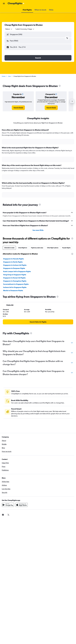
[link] (18, 108)
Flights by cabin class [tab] (37, 248)
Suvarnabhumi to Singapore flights (16, 284)
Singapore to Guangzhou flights (15, 281)
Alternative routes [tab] (9, 248)
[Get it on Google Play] (8, 505)
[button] (4, 4)
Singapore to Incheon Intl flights (15, 265)
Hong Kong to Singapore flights (15, 275)
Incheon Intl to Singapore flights (15, 287)
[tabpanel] (38, 164)
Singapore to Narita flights (13, 262)
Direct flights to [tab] (23, 248)
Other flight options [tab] (53, 248)
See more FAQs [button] (38, 230)
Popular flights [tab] (66, 248)
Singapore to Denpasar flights (14, 268)
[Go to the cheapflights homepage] (16, 4)
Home (4, 76)
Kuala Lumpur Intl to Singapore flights (17, 271)
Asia (9, 76)
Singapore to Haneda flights (13, 259)
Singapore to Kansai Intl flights (14, 278)
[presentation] (60, 86)
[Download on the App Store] (22, 505)
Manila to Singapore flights (13, 290)
